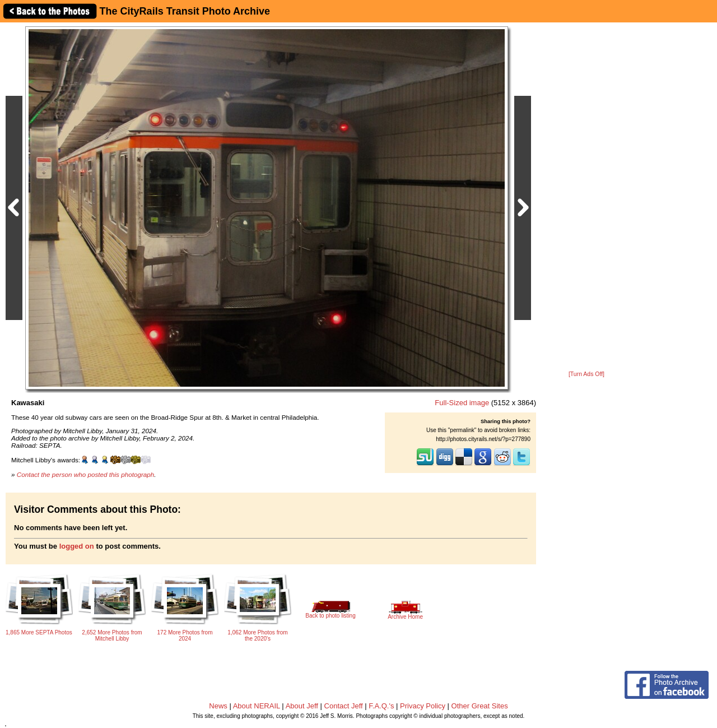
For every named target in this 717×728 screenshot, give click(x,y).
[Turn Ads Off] (586, 374)
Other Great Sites (480, 706)
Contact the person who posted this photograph (86, 474)
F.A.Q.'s (381, 706)
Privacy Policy (423, 706)
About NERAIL (257, 706)
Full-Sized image (462, 403)
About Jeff (302, 706)
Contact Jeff (344, 706)
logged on (77, 546)
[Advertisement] (586, 197)
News (218, 706)
